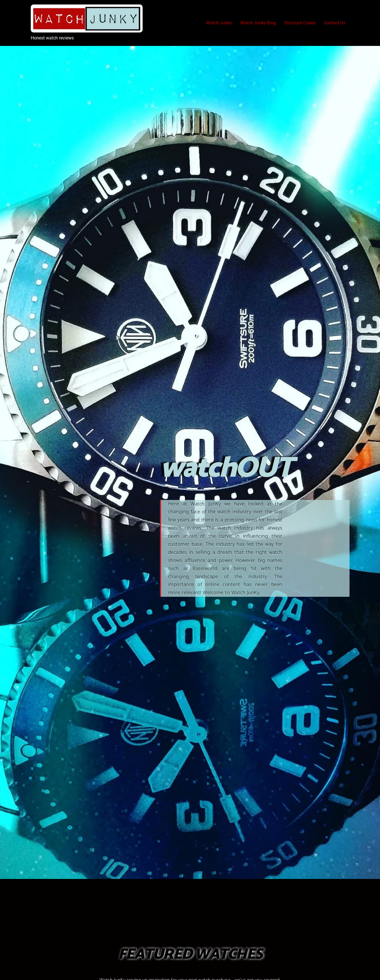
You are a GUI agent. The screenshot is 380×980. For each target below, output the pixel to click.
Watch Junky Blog (258, 23)
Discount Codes (300, 23)
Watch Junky (219, 23)
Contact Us (335, 23)
